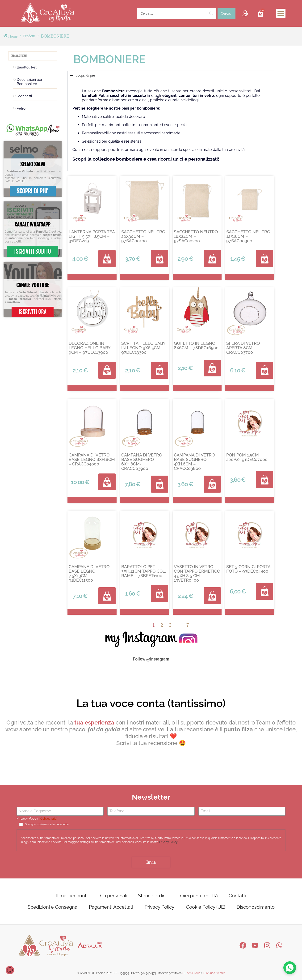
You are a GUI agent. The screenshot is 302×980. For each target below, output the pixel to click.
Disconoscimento (256, 907)
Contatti (237, 896)
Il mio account (71, 896)
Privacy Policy (168, 842)
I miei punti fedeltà (198, 896)
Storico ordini (152, 896)
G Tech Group (191, 973)
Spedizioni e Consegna (52, 907)
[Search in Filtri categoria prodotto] (33, 56)
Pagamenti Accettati (111, 907)
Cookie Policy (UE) (206, 907)
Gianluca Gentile (214, 973)
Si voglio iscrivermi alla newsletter (47, 825)
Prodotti (29, 36)
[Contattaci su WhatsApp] (289, 967)
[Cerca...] (226, 13)
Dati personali (112, 896)
